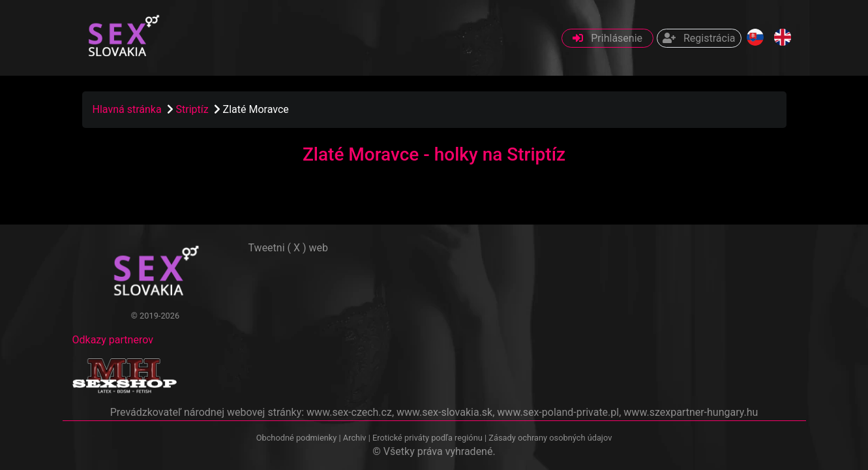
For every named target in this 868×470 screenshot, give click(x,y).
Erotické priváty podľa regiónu (427, 438)
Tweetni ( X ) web (289, 248)
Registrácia (699, 38)
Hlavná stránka (127, 109)
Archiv (355, 438)
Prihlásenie (607, 38)
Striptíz (194, 109)
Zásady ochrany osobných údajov (550, 438)
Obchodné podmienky (298, 438)
